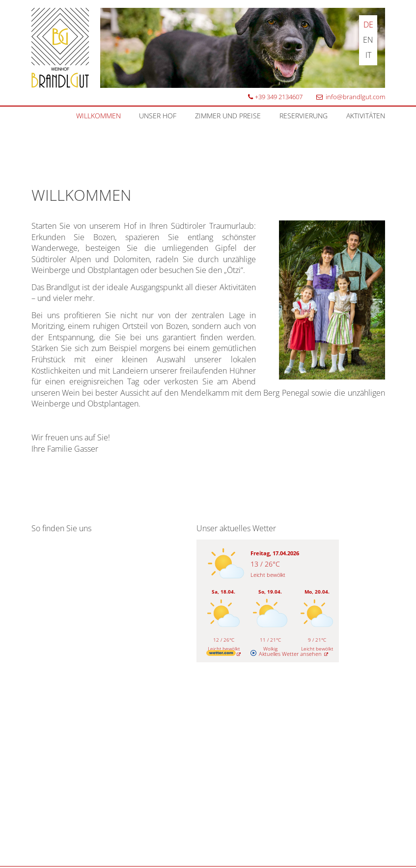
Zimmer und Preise (228, 116)
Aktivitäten (366, 116)
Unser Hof (158, 116)
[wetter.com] (224, 654)
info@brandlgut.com (350, 97)
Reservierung (304, 116)
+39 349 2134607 (275, 97)
